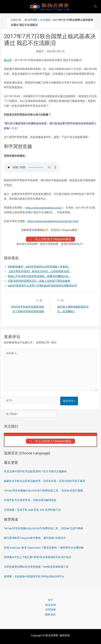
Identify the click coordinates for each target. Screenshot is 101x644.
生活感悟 (45, 20)
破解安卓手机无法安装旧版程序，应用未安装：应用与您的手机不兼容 (45, 481)
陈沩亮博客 (31, 20)
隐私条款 (50, 614)
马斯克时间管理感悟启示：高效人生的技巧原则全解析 (39, 281)
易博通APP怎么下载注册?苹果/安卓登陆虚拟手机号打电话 (38, 557)
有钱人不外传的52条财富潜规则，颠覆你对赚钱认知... (39, 276)
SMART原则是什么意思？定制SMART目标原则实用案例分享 (42, 285)
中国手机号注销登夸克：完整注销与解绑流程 (30, 500)
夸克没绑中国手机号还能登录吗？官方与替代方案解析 (35, 471)
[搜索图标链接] (96, 7)
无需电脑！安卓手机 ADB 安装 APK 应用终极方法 (32, 510)
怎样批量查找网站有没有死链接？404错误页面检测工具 (36, 567)
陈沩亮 (8, 60)
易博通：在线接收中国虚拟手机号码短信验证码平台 (34, 576)
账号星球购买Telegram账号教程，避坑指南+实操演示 (35, 538)
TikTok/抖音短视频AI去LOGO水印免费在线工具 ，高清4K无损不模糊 (43, 490)
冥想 (47, 74)
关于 (50, 600)
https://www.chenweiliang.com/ (44, 208)
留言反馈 (50, 605)
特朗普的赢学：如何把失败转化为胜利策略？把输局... (39, 267)
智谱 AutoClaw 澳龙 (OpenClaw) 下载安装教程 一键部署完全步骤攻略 (44, 548)
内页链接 (50, 610)
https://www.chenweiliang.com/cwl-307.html (53, 221)
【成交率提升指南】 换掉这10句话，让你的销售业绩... (39, 271)
